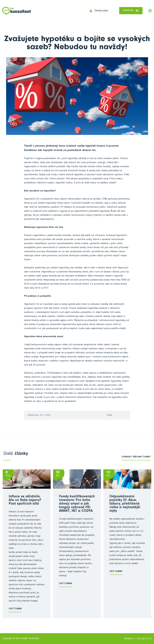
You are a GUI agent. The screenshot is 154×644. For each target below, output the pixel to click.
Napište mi (130, 11)
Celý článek (15, 609)
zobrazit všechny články (136, 457)
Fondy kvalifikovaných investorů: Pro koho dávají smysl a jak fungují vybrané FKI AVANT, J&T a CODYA (77, 504)
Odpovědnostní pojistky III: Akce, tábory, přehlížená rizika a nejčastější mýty (125, 504)
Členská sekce (94, 11)
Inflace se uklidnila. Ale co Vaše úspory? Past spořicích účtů (25, 501)
